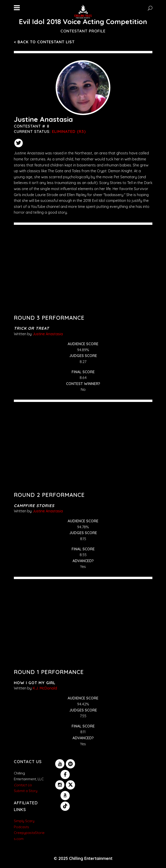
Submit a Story (26, 791)
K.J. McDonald (45, 688)
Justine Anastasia (48, 334)
